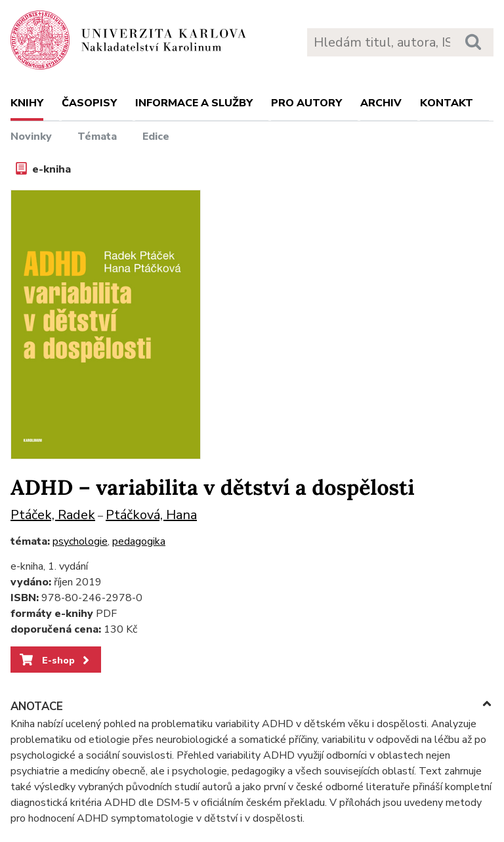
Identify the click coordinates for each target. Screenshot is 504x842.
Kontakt (447, 103)
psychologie (80, 541)
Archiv (381, 103)
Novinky (31, 137)
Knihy (27, 103)
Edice (156, 137)
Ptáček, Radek (53, 515)
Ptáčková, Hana (151, 515)
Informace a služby (194, 103)
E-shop (55, 660)
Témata (97, 137)
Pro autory (306, 103)
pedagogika (139, 541)
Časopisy (89, 103)
